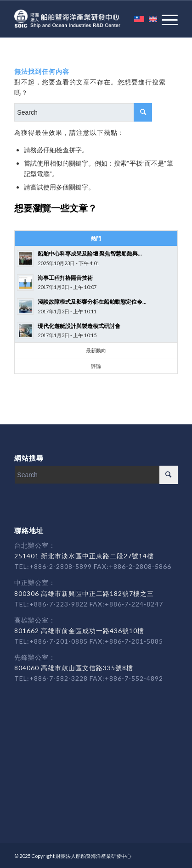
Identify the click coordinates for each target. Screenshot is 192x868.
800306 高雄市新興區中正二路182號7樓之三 (84, 593)
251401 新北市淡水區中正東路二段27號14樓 (84, 556)
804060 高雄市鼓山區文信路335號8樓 (74, 668)
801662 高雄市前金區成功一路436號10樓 (79, 631)
